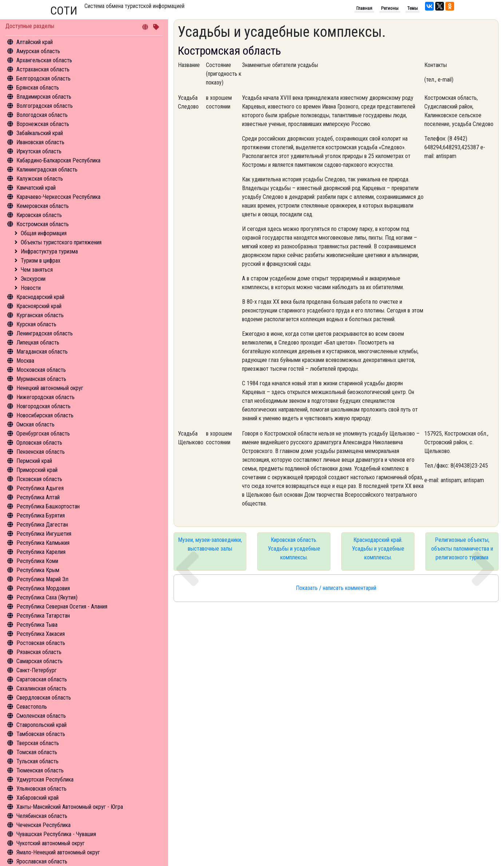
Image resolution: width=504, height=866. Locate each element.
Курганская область (40, 315)
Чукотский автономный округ (51, 843)
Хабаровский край (37, 798)
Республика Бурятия (41, 515)
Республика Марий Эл (42, 579)
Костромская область (43, 224)
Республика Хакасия (41, 634)
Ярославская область (42, 861)
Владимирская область (44, 97)
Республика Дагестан (42, 525)
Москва (25, 361)
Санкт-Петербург (37, 670)
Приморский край (37, 470)
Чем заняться (37, 270)
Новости (31, 288)
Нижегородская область (45, 397)
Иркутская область (39, 151)
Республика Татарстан (43, 616)
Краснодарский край (40, 297)
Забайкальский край (40, 133)
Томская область (37, 752)
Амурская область (38, 51)
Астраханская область (43, 69)
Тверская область (38, 743)
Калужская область (40, 179)
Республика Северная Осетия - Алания (62, 607)
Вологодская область (42, 115)
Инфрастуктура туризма (49, 251)
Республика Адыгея (40, 488)
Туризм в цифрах (41, 261)
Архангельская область (44, 60)
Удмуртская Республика (45, 780)
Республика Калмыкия (43, 543)
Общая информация (44, 233)
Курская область (36, 324)
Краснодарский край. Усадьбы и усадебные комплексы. (378, 549)
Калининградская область (47, 170)
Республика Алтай (38, 497)
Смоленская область (41, 716)
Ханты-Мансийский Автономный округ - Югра (70, 807)
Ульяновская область (41, 789)
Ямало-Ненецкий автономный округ (58, 852)
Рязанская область (39, 652)
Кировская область (39, 215)
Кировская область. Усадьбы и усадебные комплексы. (294, 549)
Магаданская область (42, 352)
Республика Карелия (41, 552)
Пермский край (34, 461)
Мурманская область (41, 379)
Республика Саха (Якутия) (47, 597)
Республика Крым (38, 570)
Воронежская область (43, 124)
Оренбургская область (43, 434)
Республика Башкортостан (48, 506)
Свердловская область (44, 698)
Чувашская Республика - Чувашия (56, 834)
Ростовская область (41, 643)
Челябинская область (42, 816)
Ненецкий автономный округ (50, 388)
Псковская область (39, 479)
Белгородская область (43, 78)
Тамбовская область (41, 734)
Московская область (41, 370)
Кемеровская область (43, 206)
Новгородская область (43, 406)
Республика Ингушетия (44, 534)
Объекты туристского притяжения (61, 242)
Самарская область (39, 661)
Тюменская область (40, 770)
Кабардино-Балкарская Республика (58, 160)
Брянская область (38, 88)
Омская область (35, 424)
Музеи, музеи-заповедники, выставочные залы (210, 544)
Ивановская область (40, 142)
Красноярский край (39, 306)
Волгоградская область (45, 106)
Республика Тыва (37, 625)
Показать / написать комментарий (336, 588)
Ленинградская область (45, 333)
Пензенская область (41, 452)
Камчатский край (36, 188)
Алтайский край (35, 42)
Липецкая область (38, 343)
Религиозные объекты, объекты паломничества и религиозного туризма (462, 549)
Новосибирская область (45, 415)
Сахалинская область (41, 688)
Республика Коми (37, 561)
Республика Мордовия (43, 588)
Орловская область (39, 443)
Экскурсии (33, 279)
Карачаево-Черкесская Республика (58, 197)
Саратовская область (42, 679)
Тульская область (37, 761)
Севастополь (32, 707)
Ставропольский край (41, 725)
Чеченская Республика (43, 825)
